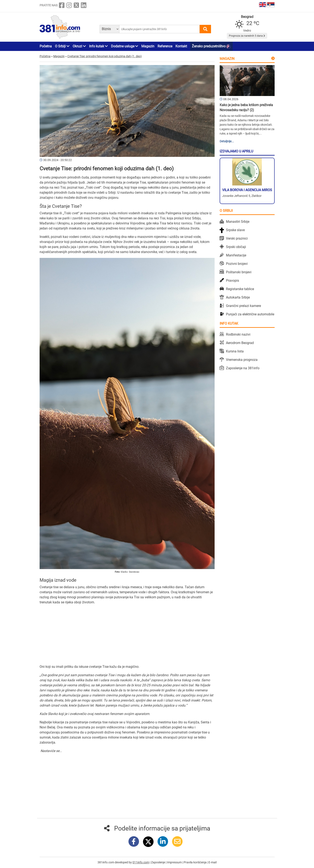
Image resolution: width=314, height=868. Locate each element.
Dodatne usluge (125, 46)
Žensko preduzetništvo (211, 46)
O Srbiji (62, 46)
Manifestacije (236, 255)
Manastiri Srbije (238, 222)
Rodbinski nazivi (238, 334)
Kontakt (181, 46)
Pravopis (232, 281)
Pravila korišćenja (195, 862)
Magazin (148, 46)
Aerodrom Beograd (240, 343)
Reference (165, 46)
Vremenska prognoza (242, 360)
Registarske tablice (240, 289)
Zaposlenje (158, 862)
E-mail (212, 862)
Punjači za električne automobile (250, 314)
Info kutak (98, 46)
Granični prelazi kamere (243, 306)
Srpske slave (235, 230)
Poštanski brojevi (239, 272)
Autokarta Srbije (238, 297)
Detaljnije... (227, 141)
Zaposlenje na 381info (243, 368)
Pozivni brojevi (237, 264)
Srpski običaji (236, 247)
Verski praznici (237, 238)
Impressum (175, 862)
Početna (46, 46)
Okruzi (79, 46)
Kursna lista (235, 351)
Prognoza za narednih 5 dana (247, 36)
